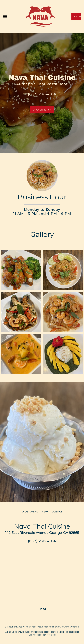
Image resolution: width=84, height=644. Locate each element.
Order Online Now (42, 110)
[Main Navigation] (5, 17)
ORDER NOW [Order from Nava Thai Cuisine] (78, 18)
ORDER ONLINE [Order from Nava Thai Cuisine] (30, 512)
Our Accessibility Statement (42, 635)
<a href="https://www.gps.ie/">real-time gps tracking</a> (42, 575)
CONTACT (57, 512)
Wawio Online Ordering (68, 627)
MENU (45, 512)
